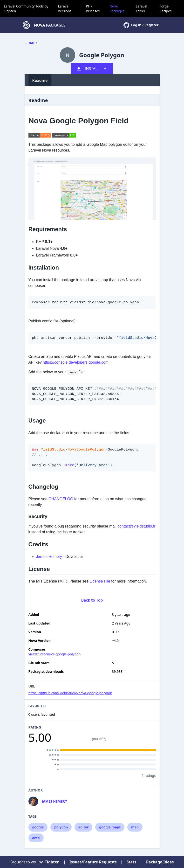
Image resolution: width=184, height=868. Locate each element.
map (135, 827)
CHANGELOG (61, 499)
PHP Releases (93, 9)
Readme (40, 80)
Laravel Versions (65, 9)
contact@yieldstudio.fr (136, 526)
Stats (131, 862)
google (38, 827)
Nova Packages (117, 9)
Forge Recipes (165, 9)
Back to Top (92, 600)
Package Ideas (160, 862)
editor (83, 827)
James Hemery (49, 557)
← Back (31, 43)
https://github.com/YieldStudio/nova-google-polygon (70, 693)
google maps (110, 827)
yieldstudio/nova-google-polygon (55, 654)
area (36, 838)
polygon (61, 827)
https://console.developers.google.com (76, 362)
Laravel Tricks (141, 9)
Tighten (10, 11)
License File (100, 581)
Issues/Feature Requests (93, 862)
